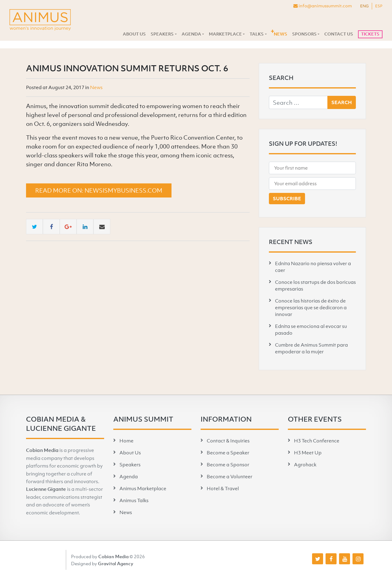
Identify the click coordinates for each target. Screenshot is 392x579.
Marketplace (225, 34)
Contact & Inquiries (228, 441)
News (281, 34)
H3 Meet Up (308, 453)
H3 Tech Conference (317, 441)
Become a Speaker (228, 453)
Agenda (191, 34)
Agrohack (305, 464)
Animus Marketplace (143, 488)
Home (126, 441)
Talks (257, 34)
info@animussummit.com (323, 6)
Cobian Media (42, 450)
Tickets (370, 34)
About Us (134, 34)
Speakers (162, 34)
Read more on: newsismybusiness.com (99, 190)
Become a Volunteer (230, 476)
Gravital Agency (116, 563)
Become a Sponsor (228, 464)
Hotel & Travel (223, 488)
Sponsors (304, 34)
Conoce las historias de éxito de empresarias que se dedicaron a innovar (311, 307)
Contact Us (339, 34)
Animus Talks (134, 500)
